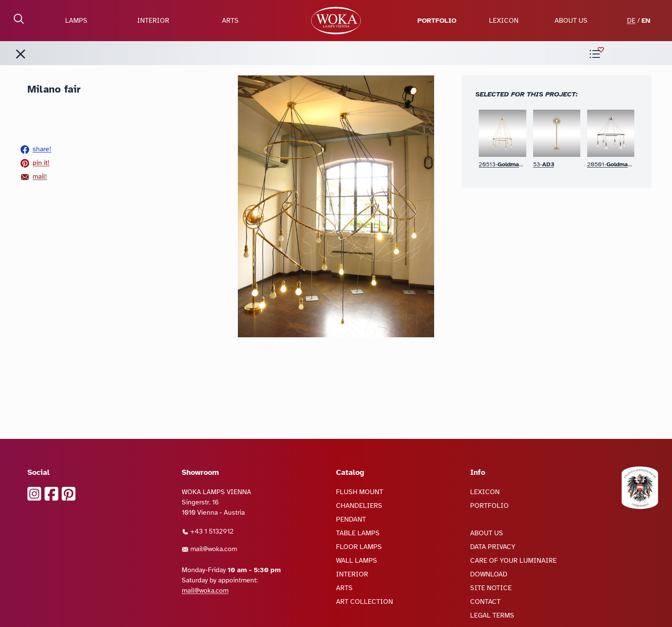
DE (631, 21)
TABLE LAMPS (358, 533)
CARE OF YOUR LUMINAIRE (513, 561)
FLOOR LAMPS (359, 547)
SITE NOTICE (491, 588)
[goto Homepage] (336, 21)
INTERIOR (153, 21)
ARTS (230, 21)
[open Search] (19, 19)
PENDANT (351, 519)
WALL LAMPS (357, 561)
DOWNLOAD (489, 574)
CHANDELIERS (359, 506)
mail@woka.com (209, 549)
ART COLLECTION (364, 602)
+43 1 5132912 (208, 531)
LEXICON (504, 21)
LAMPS (76, 21)
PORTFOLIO (437, 21)
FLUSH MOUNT (360, 492)
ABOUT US (571, 21)
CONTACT (485, 602)
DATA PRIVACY (493, 547)
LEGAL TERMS (492, 615)
